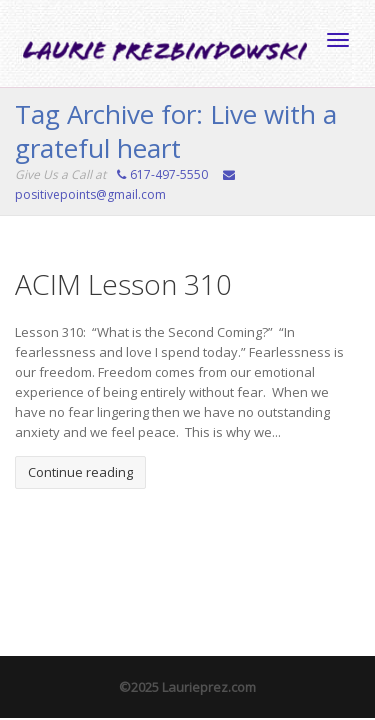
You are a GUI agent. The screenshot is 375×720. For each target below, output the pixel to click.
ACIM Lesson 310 (123, 284)
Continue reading (80, 472)
